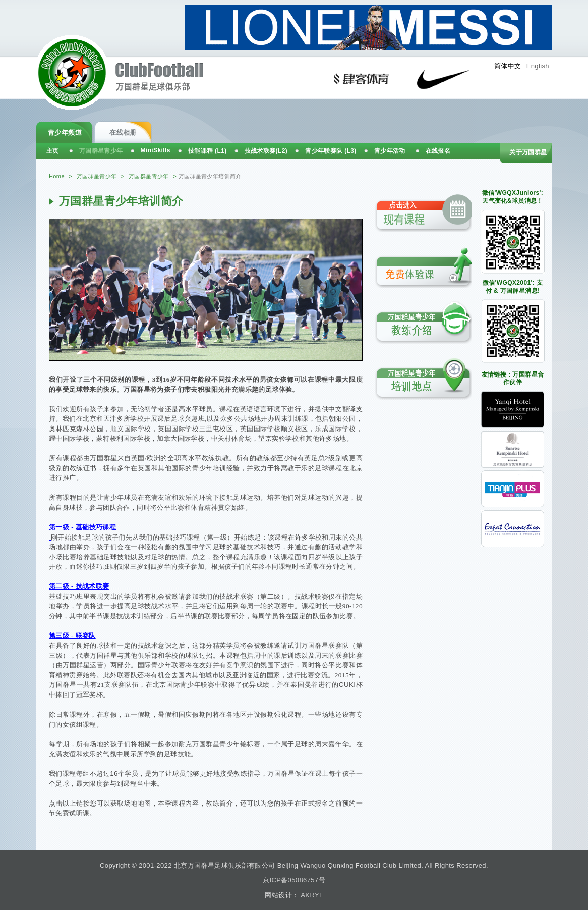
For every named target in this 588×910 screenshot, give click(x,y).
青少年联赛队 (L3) (331, 151)
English (538, 66)
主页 (53, 151)
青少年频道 (65, 132)
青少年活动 (390, 151)
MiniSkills (156, 150)
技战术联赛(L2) (266, 151)
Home (57, 176)
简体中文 (508, 66)
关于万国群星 (528, 152)
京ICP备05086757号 (294, 880)
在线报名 (438, 151)
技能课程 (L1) (208, 151)
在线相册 (123, 132)
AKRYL (312, 895)
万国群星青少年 (97, 176)
